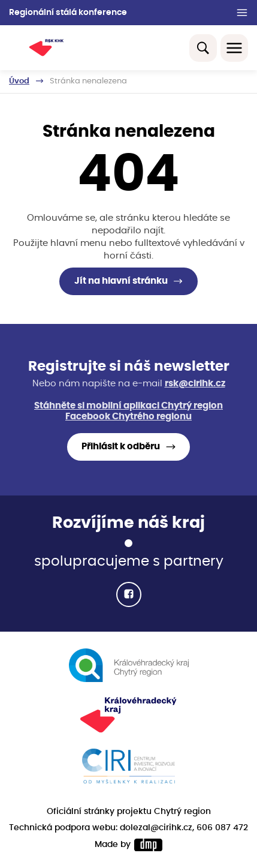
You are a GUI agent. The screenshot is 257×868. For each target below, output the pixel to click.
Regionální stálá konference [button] (68, 13)
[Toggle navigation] (234, 48)
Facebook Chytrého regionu (128, 417)
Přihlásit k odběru (121, 447)
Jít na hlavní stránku (121, 281)
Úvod (19, 81)
